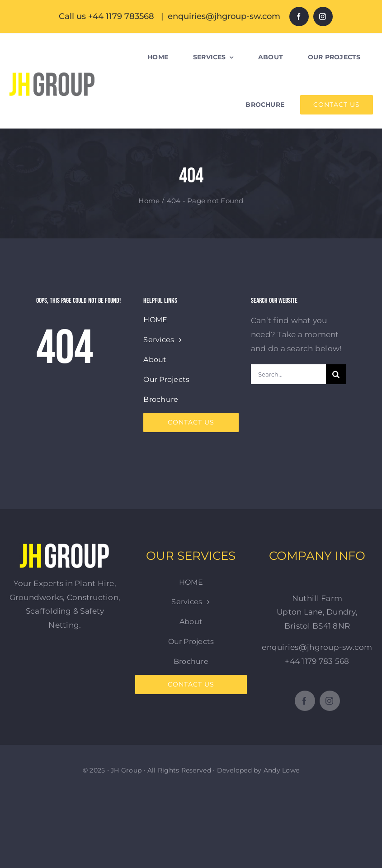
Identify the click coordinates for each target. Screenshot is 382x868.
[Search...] (288, 374)
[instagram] (323, 17)
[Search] (336, 374)
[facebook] (299, 17)
